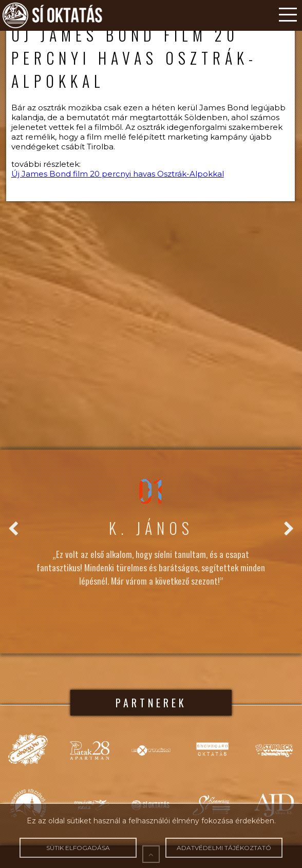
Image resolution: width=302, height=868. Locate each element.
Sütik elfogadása (78, 848)
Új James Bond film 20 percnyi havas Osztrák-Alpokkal (118, 174)
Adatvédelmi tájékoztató (224, 848)
